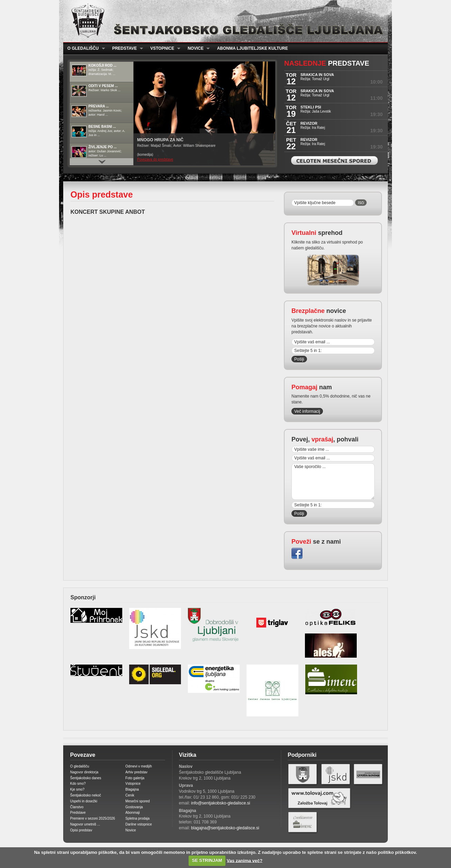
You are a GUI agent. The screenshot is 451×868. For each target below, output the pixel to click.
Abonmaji (133, 813)
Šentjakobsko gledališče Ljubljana (224, 21)
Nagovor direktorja (84, 772)
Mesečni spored (138, 801)
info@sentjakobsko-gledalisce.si (220, 803)
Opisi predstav (81, 830)
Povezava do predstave (155, 159)
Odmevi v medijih (139, 766)
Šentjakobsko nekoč (86, 795)
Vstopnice (163, 49)
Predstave (126, 49)
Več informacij (307, 411)
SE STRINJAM (207, 860)
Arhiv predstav (136, 772)
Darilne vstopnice (139, 824)
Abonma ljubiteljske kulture (252, 48)
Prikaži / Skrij (208, 131)
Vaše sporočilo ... (333, 481)
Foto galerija (135, 778)
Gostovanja (134, 807)
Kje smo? (77, 789)
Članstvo (77, 807)
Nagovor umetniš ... (85, 824)
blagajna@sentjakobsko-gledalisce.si (225, 828)
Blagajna (132, 789)
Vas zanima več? (245, 860)
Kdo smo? (78, 784)
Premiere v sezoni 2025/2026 (93, 818)
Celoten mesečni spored (334, 160)
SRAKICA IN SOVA (317, 75)
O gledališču (84, 49)
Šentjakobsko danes (86, 778)
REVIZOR (309, 123)
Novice (196, 49)
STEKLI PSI (311, 107)
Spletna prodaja (137, 818)
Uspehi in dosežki (84, 801)
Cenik (130, 795)
